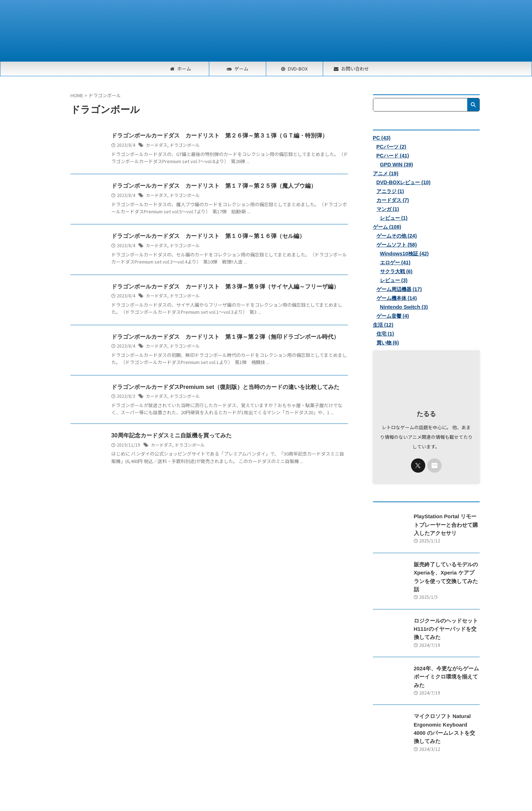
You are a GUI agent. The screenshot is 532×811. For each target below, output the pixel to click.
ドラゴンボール (185, 145)
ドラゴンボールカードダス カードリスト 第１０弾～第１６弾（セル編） (208, 236)
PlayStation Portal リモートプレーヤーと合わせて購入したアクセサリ (446, 525)
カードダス (157, 145)
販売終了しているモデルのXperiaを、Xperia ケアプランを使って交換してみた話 (445, 573)
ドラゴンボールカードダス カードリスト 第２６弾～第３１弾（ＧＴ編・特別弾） (220, 136)
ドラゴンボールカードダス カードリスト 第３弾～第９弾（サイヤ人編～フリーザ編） (225, 287)
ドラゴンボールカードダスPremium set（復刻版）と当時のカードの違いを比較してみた (225, 387)
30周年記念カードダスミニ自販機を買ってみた (172, 436)
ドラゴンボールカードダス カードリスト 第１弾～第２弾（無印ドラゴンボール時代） (225, 337)
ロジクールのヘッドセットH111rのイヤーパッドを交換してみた (446, 621)
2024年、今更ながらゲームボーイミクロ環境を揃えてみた (446, 669)
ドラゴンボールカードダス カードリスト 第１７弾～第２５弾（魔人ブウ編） (214, 186)
